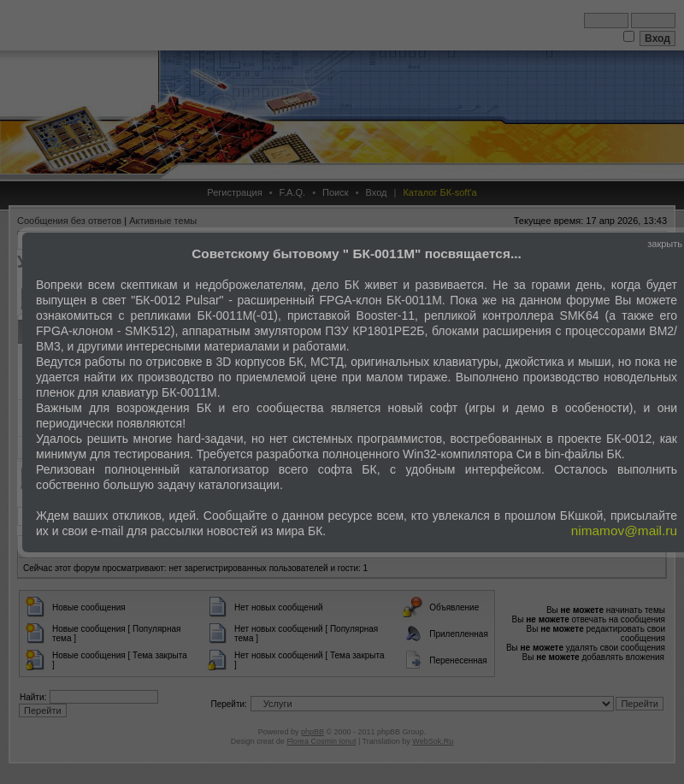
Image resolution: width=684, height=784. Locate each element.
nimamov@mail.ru (624, 531)
